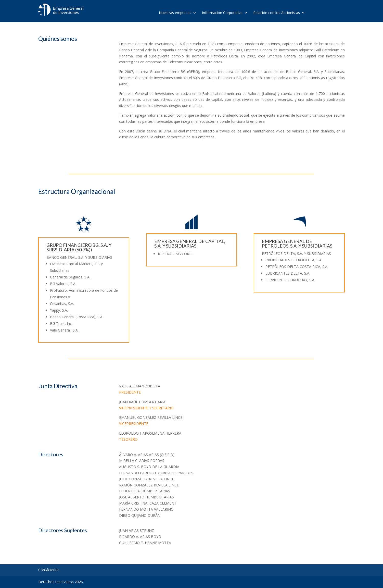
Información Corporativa (222, 13)
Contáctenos (49, 570)
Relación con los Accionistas (277, 13)
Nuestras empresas (175, 13)
